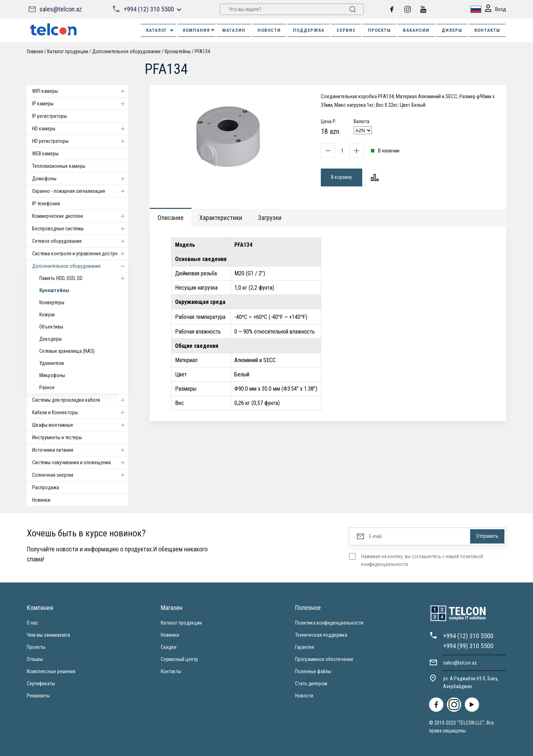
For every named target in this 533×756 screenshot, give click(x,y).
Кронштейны (178, 51)
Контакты (171, 671)
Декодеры (51, 339)
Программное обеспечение (324, 659)
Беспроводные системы (80, 229)
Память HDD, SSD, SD (84, 278)
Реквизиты (38, 696)
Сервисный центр (179, 659)
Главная (35, 51)
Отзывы (35, 659)
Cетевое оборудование (80, 241)
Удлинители (52, 363)
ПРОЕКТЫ (379, 30)
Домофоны (80, 179)
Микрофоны (52, 375)
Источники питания (80, 450)
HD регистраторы (80, 141)
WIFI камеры (80, 91)
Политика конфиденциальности (329, 623)
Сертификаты (41, 684)
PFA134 (202, 51)
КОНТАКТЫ (487, 30)
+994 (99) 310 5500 (468, 646)
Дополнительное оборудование (126, 51)
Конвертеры (52, 302)
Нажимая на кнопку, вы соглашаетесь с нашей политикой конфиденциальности (422, 560)
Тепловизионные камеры (59, 166)
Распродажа (46, 487)
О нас (33, 623)
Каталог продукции (68, 51)
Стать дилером (311, 684)
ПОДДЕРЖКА (309, 30)
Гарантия (305, 647)
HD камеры (80, 129)
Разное (47, 387)
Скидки (169, 647)
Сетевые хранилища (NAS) (67, 351)
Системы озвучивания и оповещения (80, 462)
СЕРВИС (346, 30)
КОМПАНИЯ (199, 30)
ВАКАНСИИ (416, 30)
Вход (495, 9)
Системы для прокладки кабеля (80, 400)
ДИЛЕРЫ (452, 30)
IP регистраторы (49, 116)
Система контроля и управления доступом (80, 254)
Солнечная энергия (80, 475)
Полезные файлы (313, 671)
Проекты (36, 647)
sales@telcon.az (61, 9)
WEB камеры (45, 154)
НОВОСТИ (269, 30)
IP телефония (46, 204)
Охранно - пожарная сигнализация (80, 191)
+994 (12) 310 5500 (149, 9)
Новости (304, 696)
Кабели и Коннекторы (80, 412)
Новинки (41, 500)
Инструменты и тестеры (57, 437)
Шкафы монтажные (80, 425)
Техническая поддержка (321, 635)
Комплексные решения (51, 671)
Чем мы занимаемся (48, 635)
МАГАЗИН (234, 30)
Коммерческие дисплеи (80, 216)
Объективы (51, 327)
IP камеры (80, 104)
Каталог (160, 30)
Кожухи (47, 315)
